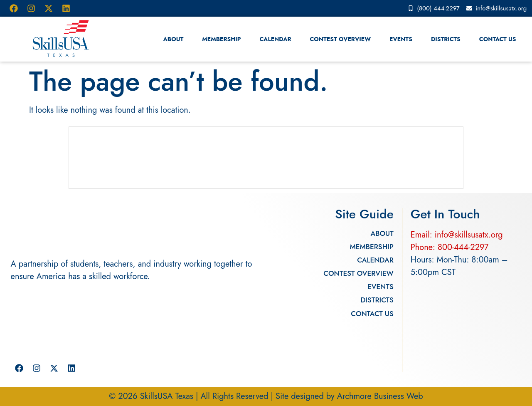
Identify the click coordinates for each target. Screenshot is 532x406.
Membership (221, 39)
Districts (446, 39)
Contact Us (498, 39)
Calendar (275, 39)
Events (401, 39)
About (174, 39)
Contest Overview (341, 39)
